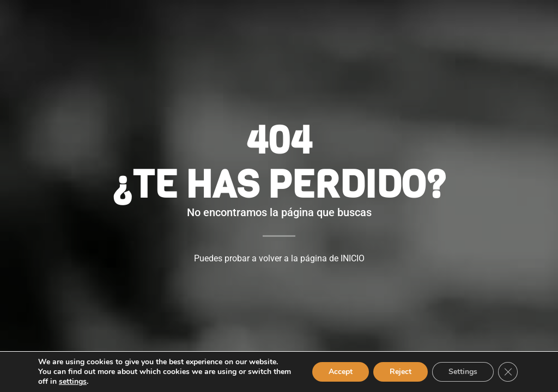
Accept (341, 372)
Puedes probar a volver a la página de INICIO (279, 258)
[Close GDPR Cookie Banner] (508, 372)
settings (73, 382)
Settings (463, 372)
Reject (401, 372)
